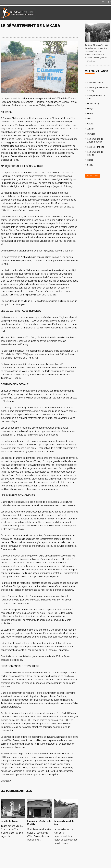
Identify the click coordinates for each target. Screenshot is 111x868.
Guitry (90, 114)
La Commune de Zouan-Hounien (95, 140)
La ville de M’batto (96, 147)
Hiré (89, 119)
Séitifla (90, 165)
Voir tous (93, 176)
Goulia (90, 124)
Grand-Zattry (93, 103)
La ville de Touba (95, 82)
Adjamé (91, 129)
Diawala (91, 134)
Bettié (90, 160)
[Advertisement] (77, 13)
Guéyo (90, 108)
